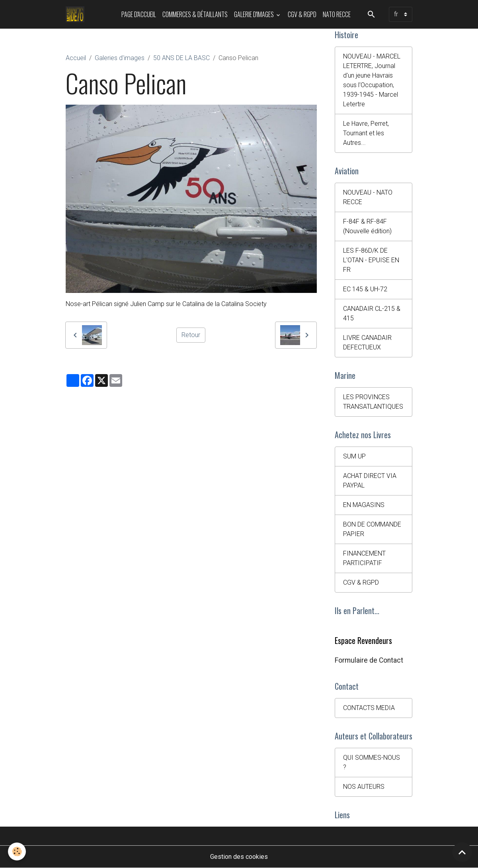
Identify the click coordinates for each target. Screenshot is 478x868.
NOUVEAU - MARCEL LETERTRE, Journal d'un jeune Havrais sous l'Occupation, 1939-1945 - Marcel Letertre (372, 80)
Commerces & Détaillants (195, 14)
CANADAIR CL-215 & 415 (372, 313)
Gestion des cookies (239, 857)
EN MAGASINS (364, 505)
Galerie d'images (255, 14)
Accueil (76, 58)
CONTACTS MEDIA (369, 708)
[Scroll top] (462, 852)
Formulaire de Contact (369, 660)
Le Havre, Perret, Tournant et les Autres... (366, 133)
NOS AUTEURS (364, 787)
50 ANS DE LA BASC (181, 58)
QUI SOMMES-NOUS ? (372, 762)
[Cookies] (17, 851)
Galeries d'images (120, 58)
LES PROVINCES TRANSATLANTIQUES (373, 402)
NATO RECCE (337, 14)
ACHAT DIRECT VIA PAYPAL (370, 481)
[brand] (77, 14)
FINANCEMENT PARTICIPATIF (364, 558)
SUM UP (354, 456)
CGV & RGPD (302, 14)
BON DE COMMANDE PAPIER (372, 529)
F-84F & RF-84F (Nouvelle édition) (367, 226)
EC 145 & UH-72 (365, 289)
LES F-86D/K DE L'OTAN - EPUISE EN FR (371, 260)
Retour (191, 335)
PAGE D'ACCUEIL (139, 14)
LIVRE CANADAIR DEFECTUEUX (367, 342)
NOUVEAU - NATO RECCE (368, 197)
